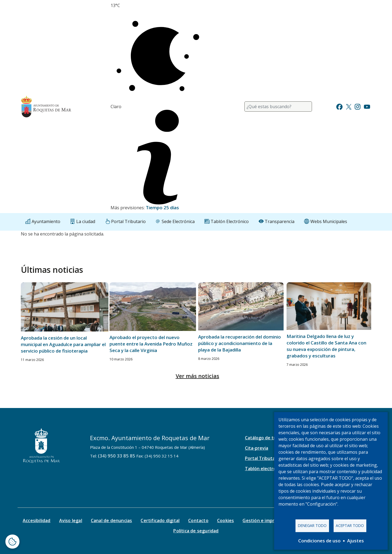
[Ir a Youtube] (367, 106)
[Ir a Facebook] (339, 106)
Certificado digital (160, 520)
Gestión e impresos (263, 520)
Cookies (225, 520)
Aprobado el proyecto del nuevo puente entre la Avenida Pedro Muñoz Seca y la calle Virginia (151, 344)
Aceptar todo (350, 525)
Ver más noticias (197, 376)
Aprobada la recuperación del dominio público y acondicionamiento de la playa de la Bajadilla (240, 343)
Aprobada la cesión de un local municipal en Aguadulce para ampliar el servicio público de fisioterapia (63, 344)
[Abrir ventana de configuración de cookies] (12, 542)
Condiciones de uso (319, 541)
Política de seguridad (196, 531)
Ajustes (356, 541)
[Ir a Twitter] (349, 106)
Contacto (198, 520)
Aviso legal (71, 520)
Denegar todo (312, 525)
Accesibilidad (37, 520)
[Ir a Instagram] (358, 106)
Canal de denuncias (112, 520)
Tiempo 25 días (162, 208)
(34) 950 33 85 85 (117, 456)
